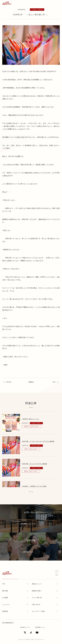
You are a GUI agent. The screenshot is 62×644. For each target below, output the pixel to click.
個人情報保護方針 (8, 623)
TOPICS (31, 382)
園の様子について (25, 627)
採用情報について (40, 627)
